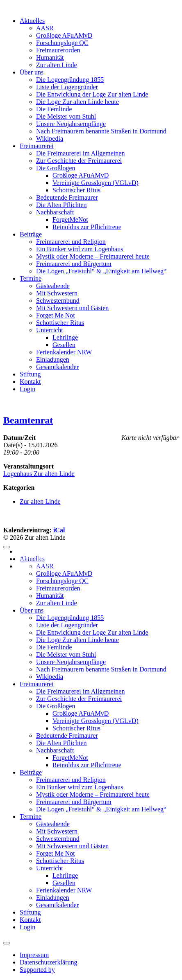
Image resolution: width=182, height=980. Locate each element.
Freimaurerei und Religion (71, 242)
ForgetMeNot (70, 220)
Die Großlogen (56, 168)
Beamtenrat (28, 420)
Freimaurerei (37, 146)
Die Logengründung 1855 (70, 80)
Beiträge (31, 234)
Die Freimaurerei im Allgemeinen (80, 153)
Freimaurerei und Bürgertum (74, 264)
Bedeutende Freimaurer (67, 197)
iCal (59, 530)
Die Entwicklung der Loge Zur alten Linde (92, 94)
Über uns (32, 72)
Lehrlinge (65, 337)
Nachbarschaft (55, 212)
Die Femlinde (54, 109)
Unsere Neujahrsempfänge (71, 124)
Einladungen (53, 359)
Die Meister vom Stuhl (66, 116)
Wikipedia (50, 139)
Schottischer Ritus (76, 190)
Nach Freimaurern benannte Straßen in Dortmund (101, 131)
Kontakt (30, 382)
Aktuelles (32, 21)
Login (27, 389)
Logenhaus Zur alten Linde (39, 474)
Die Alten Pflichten (61, 205)
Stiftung (30, 374)
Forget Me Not (56, 315)
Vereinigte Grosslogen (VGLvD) (96, 183)
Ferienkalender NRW (64, 352)
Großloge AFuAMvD (64, 35)
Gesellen (64, 345)
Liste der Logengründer (67, 87)
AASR (45, 28)
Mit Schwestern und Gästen (72, 308)
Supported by (34, 566)
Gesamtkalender (57, 367)
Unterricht (50, 330)
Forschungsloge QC (62, 43)
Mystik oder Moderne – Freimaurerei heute (93, 256)
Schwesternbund (58, 301)
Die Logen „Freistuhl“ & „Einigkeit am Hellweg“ (101, 271)
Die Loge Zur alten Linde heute (77, 102)
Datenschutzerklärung (45, 559)
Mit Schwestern (57, 293)
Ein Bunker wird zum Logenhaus (80, 249)
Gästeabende (53, 286)
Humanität (50, 57)
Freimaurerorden (58, 50)
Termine (31, 278)
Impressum (31, 551)
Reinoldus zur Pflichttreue (87, 227)
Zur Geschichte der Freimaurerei (79, 161)
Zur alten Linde (57, 65)
